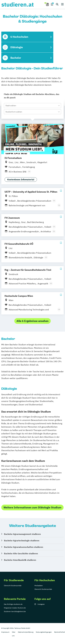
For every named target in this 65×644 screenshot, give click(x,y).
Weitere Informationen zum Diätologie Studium (32, 507)
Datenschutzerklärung (26, 632)
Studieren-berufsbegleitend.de (15, 611)
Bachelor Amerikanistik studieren (20, 560)
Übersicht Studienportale (13, 586)
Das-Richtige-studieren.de (13, 604)
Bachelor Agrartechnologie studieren (22, 541)
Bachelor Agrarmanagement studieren (22, 534)
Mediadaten (39, 586)
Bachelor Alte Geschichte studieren (21, 553)
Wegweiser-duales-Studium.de (15, 608)
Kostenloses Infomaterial (21, 180)
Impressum (5, 632)
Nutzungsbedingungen (44, 632)
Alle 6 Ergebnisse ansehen (32, 321)
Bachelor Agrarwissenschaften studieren (24, 547)
